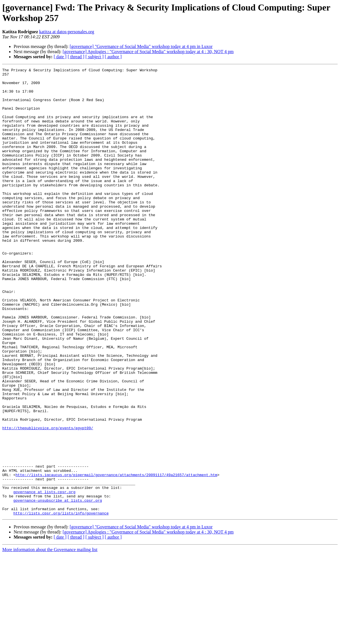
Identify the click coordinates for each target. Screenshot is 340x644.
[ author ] (113, 57)
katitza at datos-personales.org (67, 32)
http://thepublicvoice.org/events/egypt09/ (48, 500)
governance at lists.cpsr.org (44, 577)
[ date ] (60, 57)
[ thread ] (76, 57)
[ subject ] (95, 57)
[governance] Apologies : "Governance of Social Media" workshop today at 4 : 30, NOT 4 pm (148, 52)
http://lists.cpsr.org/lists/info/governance (61, 603)
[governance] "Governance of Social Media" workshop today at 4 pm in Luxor (141, 46)
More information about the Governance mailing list (50, 639)
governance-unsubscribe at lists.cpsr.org (58, 587)
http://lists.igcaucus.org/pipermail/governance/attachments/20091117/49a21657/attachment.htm (116, 557)
